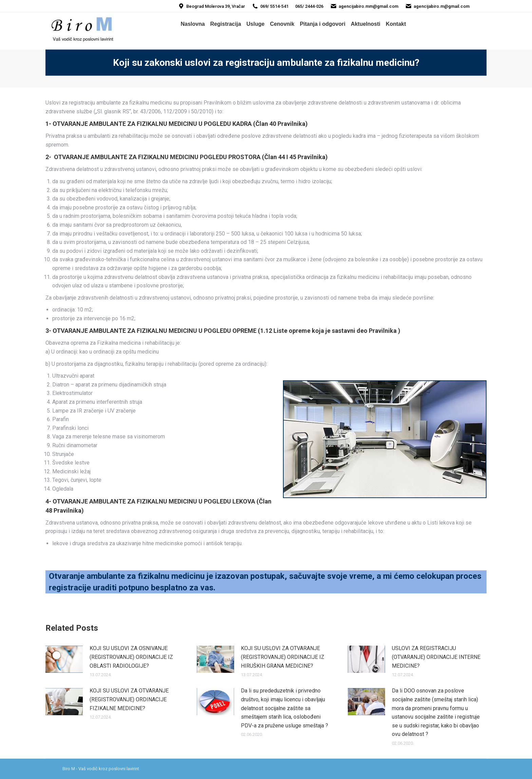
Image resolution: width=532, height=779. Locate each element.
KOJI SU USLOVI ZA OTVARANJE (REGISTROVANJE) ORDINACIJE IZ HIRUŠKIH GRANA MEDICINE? (283, 657)
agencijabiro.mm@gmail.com (364, 6)
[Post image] (64, 659)
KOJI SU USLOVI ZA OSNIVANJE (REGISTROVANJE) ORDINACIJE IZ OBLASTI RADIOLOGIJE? (131, 657)
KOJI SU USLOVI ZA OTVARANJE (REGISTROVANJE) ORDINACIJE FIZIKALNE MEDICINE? (129, 699)
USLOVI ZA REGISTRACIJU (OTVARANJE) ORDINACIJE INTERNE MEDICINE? (436, 657)
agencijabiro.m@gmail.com (437, 6)
